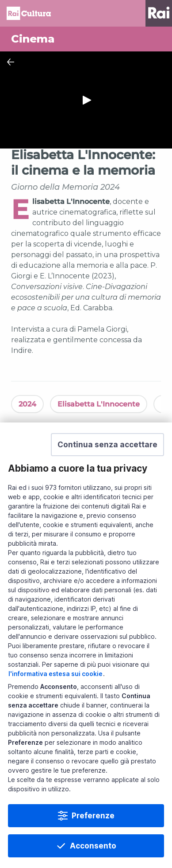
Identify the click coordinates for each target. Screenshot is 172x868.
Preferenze (93, 816)
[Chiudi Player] (11, 62)
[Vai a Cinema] (86, 39)
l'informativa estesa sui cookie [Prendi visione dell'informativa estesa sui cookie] (55, 674)
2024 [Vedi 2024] (27, 404)
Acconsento (93, 846)
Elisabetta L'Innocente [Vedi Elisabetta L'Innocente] (99, 404)
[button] (107, 445)
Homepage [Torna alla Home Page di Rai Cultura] (29, 13)
